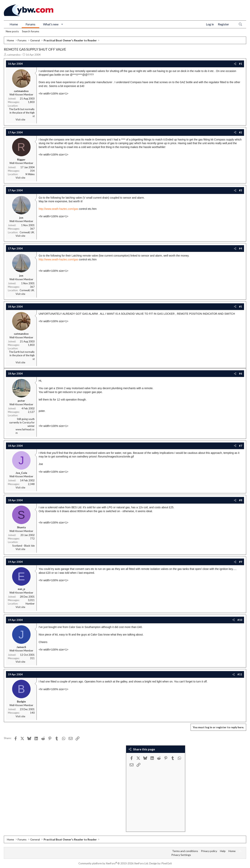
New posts (12, 31)
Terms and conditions (185, 851)
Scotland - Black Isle (23, 546)
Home (14, 24)
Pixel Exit (167, 863)
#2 (241, 132)
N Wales (30, 174)
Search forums (31, 31)
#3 (241, 190)
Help (223, 851)
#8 (241, 500)
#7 (241, 446)
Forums (30, 24)
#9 (241, 562)
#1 (241, 64)
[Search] (240, 24)
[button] (62, 24)
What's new (51, 24)
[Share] (235, 64)
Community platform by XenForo (114, 863)
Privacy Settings (181, 855)
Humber (30, 604)
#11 (240, 674)
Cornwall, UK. (27, 232)
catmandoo (14, 55)
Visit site (20, 120)
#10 (240, 620)
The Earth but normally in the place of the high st (22, 113)
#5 (241, 307)
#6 (241, 374)
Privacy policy (209, 851)
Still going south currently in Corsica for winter (22, 422)
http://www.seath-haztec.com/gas (58, 209)
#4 (241, 248)
